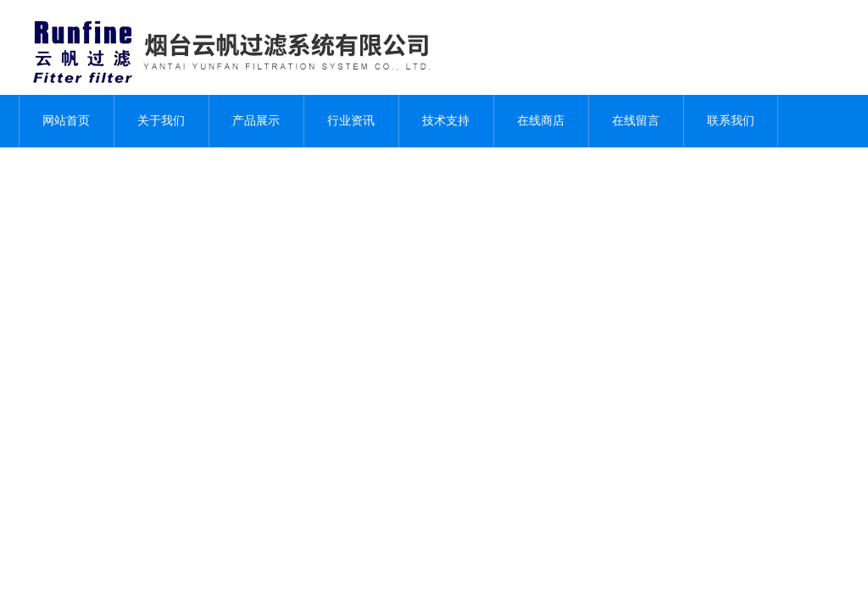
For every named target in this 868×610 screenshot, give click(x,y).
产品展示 (256, 121)
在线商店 (541, 121)
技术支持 (446, 121)
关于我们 (161, 121)
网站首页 (66, 121)
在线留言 (636, 121)
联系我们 (731, 121)
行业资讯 (351, 121)
